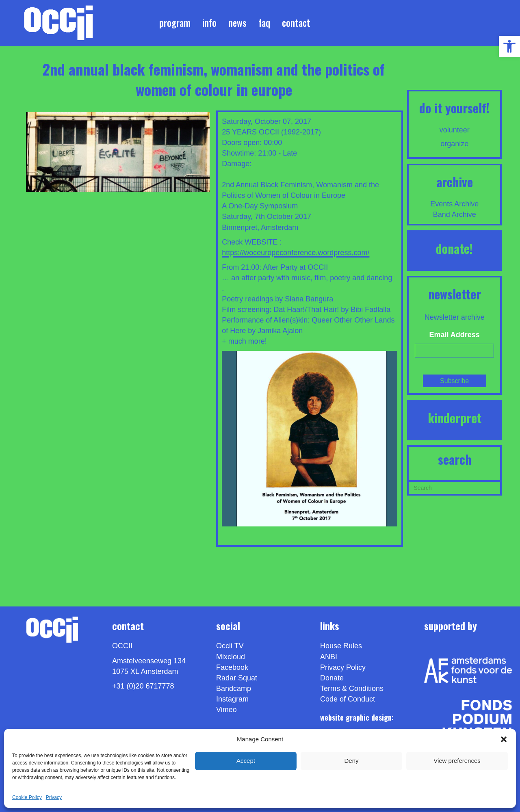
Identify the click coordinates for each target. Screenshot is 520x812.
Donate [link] (332, 678)
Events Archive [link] (454, 204)
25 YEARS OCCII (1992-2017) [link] (271, 132)
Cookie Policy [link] (27, 797)
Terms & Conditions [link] (352, 689)
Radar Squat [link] (237, 678)
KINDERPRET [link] (455, 418)
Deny (351, 761)
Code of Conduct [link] (348, 699)
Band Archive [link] (455, 214)
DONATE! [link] (454, 248)
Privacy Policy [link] (343, 667)
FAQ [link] (264, 23)
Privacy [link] (54, 797)
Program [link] (175, 23)
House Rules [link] (341, 646)
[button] (504, 739)
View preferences (457, 761)
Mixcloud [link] (231, 657)
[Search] (454, 487)
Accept (246, 761)
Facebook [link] (232, 667)
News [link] (237, 23)
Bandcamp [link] (234, 689)
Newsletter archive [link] (455, 317)
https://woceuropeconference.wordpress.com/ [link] (296, 253)
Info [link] (209, 23)
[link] (509, 46)
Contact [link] (296, 23)
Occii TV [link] (230, 646)
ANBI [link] (329, 657)
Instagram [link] (232, 699)
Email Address (455, 335)
